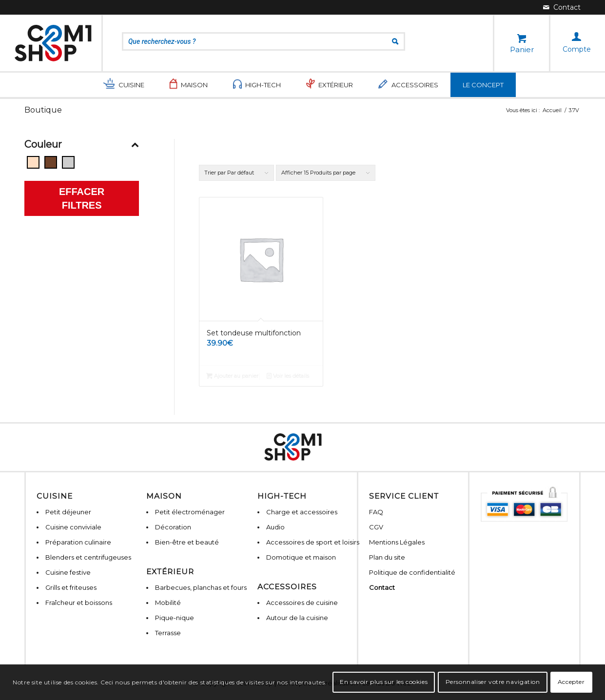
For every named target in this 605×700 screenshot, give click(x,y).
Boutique (43, 110)
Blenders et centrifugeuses (88, 557)
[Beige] (33, 162)
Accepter (571, 682)
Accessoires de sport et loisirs (313, 542)
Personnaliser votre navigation (493, 682)
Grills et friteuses (71, 587)
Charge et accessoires (302, 512)
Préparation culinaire (78, 542)
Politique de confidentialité (412, 572)
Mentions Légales (397, 542)
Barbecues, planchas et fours (201, 587)
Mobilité (168, 603)
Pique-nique (175, 618)
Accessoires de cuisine (302, 603)
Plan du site (387, 557)
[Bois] (51, 162)
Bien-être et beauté (187, 542)
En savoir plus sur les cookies (384, 682)
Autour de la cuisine (297, 618)
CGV (376, 527)
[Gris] (68, 162)
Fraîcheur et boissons (79, 603)
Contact (382, 587)
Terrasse (168, 633)
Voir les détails (288, 376)
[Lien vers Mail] (562, 7)
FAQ (376, 512)
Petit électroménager (190, 512)
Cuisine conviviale (73, 527)
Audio (275, 527)
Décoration (173, 527)
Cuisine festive (68, 572)
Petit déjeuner (68, 512)
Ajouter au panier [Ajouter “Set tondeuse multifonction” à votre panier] (232, 376)
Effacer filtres (82, 198)
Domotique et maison (301, 557)
